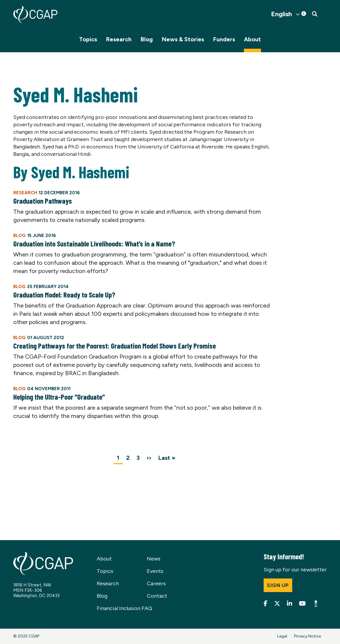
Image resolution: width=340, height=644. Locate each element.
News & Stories (183, 39)
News (154, 559)
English (281, 14)
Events (155, 571)
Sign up (278, 585)
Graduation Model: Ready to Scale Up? (64, 295)
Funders (224, 39)
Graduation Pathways (43, 201)
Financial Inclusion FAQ (124, 608)
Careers (156, 583)
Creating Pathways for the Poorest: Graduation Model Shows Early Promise (115, 346)
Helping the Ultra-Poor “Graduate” (59, 397)
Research (119, 39)
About (252, 39)
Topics (88, 39)
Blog (147, 39)
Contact (157, 596)
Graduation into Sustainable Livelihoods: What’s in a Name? (94, 243)
